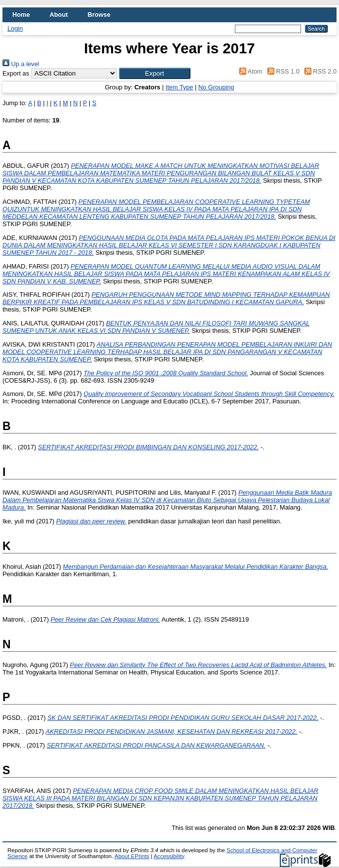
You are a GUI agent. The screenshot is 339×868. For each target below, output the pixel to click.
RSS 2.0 (319, 71)
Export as (16, 73)
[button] (155, 73)
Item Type (179, 87)
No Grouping (216, 87)
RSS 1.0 (282, 71)
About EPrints (132, 856)
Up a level (21, 64)
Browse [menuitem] (99, 15)
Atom (249, 71)
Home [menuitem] (21, 15)
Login (15, 28)
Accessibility (169, 856)
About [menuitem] (59, 15)
